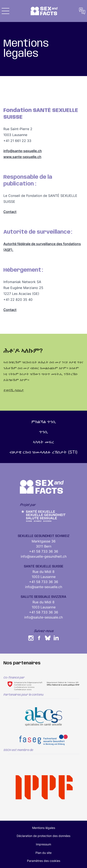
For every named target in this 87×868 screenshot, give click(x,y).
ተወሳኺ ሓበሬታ (14, 390)
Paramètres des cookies (44, 861)
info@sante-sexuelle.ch (23, 151)
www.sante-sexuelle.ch (22, 157)
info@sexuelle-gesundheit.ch (44, 556)
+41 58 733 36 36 (44, 551)
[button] (5, 11)
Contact (10, 212)
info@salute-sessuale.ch (43, 617)
